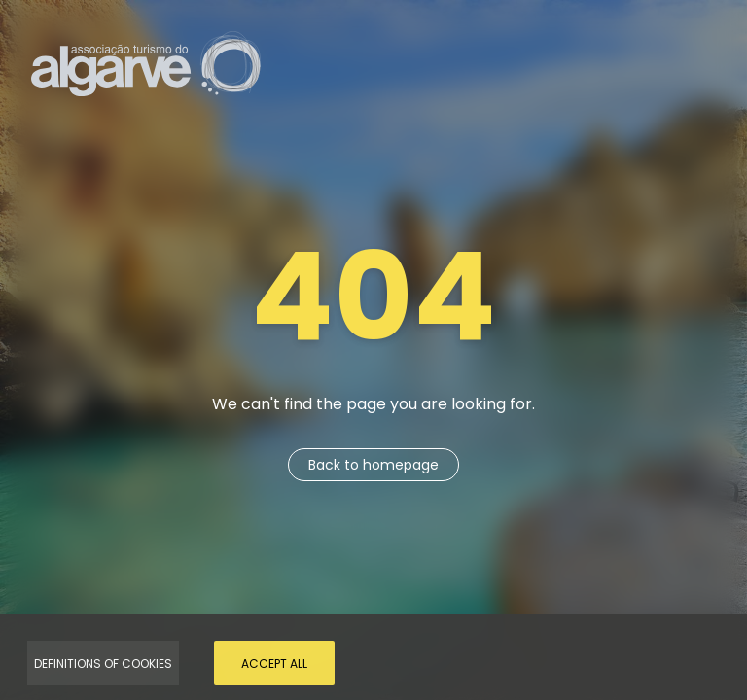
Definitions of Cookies (103, 664)
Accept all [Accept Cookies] (274, 664)
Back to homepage (373, 465)
